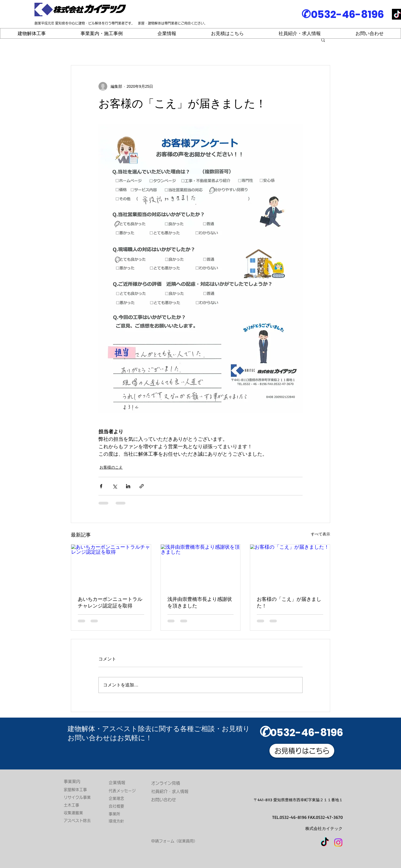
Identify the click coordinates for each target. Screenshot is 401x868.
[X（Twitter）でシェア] (115, 486)
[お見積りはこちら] (302, 751)
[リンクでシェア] (142, 486)
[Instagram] (338, 842)
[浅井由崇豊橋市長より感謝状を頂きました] (201, 567)
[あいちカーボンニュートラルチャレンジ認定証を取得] (111, 567)
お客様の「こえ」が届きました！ (289, 602)
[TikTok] (325, 842)
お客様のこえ (111, 467)
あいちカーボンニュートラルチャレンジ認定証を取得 (110, 602)
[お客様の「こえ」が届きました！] (290, 567)
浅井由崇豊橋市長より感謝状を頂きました (200, 602)
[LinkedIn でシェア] (128, 486)
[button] (323, 40)
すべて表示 (320, 534)
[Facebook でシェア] (101, 486)
